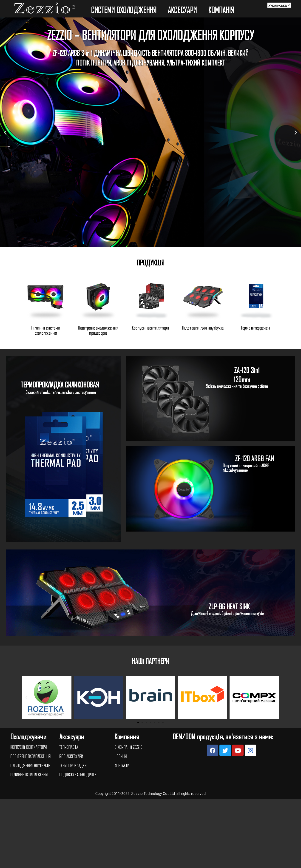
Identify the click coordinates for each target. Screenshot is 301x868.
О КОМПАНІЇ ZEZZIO (128, 747)
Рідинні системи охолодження (46, 330)
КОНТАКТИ (122, 765)
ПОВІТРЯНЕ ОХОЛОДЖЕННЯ (30, 756)
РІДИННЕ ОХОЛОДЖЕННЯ (29, 774)
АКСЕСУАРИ (183, 10)
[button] (146, 244)
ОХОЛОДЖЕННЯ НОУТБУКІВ (30, 765)
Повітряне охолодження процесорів (98, 330)
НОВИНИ (121, 756)
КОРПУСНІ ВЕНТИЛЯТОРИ (29, 747)
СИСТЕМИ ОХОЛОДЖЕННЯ (125, 10)
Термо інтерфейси (255, 327)
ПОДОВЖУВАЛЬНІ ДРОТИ (78, 774)
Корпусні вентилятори (151, 327)
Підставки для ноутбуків (203, 327)
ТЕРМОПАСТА (69, 747)
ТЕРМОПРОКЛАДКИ (73, 765)
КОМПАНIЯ (222, 10)
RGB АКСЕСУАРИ (71, 756)
